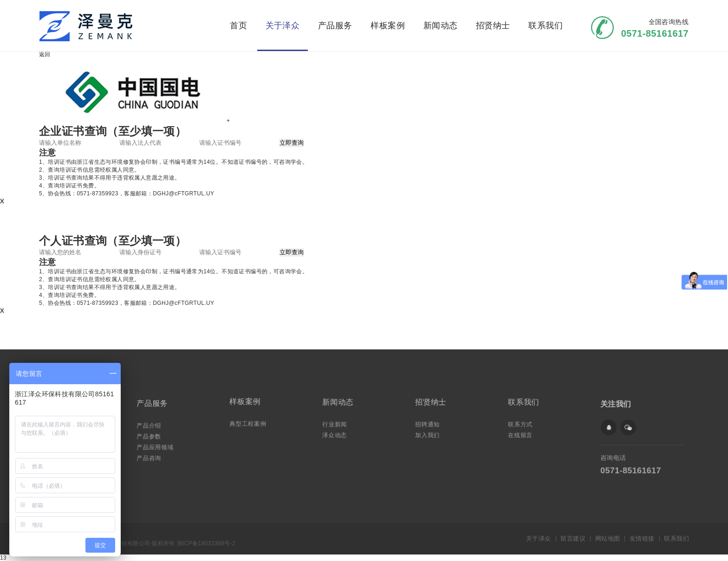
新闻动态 (441, 26)
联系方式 (523, 423)
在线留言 (523, 433)
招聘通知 (430, 423)
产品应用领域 (157, 445)
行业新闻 (338, 423)
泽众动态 (338, 433)
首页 (238, 26)
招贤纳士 (493, 26)
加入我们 (430, 433)
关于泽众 (283, 26)
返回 (45, 54)
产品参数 (152, 435)
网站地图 (608, 538)
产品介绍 (152, 426)
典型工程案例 (250, 422)
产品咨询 (152, 455)
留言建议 (573, 538)
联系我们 (546, 26)
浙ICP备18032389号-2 (206, 543)
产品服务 (335, 26)
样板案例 (388, 26)
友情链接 (642, 538)
